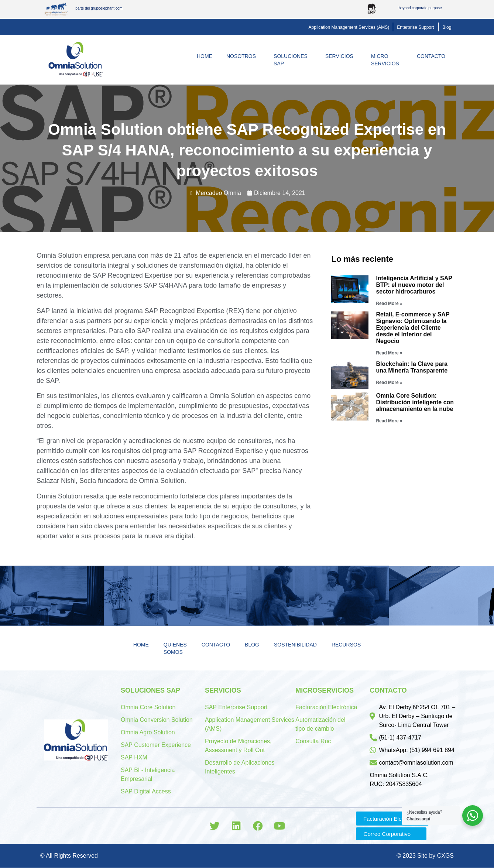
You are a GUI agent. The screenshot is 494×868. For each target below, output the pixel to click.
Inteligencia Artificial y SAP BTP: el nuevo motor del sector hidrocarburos (414, 285)
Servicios (341, 56)
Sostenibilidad (295, 645)
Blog (252, 645)
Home (205, 56)
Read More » (389, 303)
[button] (349, 27)
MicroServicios (387, 60)
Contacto (433, 56)
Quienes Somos (175, 648)
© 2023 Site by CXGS (425, 856)
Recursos (346, 645)
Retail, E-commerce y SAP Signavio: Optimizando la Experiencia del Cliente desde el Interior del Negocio (413, 328)
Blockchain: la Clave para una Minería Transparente (412, 367)
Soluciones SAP (292, 60)
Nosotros (243, 56)
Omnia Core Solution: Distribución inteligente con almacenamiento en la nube (415, 402)
